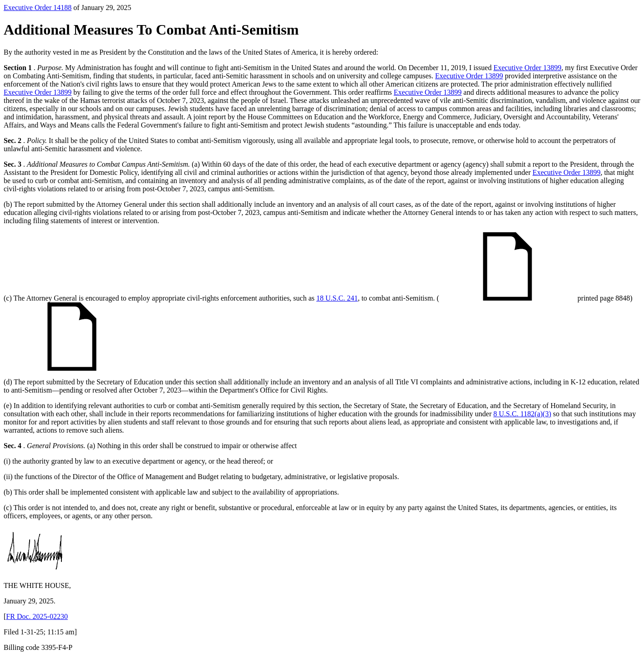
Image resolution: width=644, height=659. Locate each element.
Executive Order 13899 (527, 68)
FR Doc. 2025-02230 (37, 616)
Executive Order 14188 (38, 8)
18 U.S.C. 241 (337, 298)
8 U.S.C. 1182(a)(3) (522, 414)
